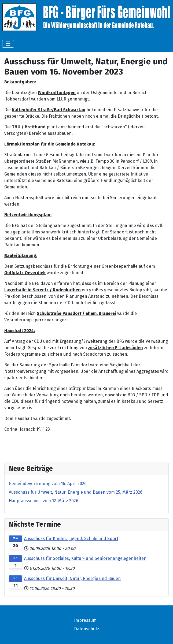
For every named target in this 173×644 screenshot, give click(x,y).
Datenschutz (87, 629)
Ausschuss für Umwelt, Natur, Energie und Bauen (72, 578)
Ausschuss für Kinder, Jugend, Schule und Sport (71, 539)
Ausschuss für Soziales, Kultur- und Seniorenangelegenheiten (85, 558)
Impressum (85, 620)
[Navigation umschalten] (8, 44)
